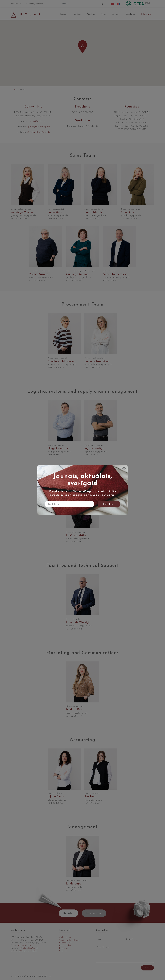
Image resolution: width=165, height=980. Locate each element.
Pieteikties (109, 504)
